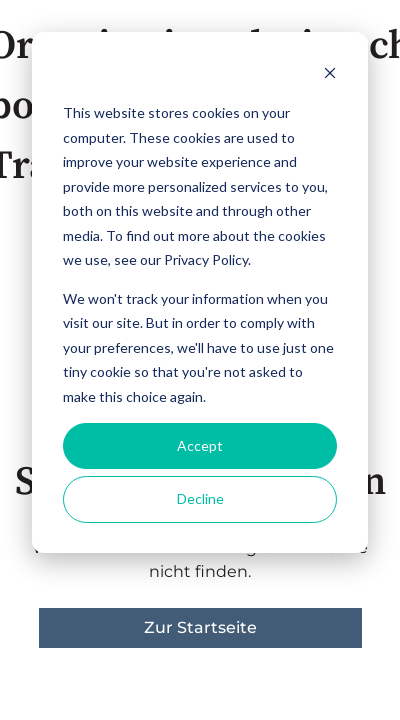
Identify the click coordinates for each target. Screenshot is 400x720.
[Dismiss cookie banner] (330, 75)
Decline (200, 498)
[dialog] (200, 292)
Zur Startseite (200, 627)
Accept (200, 445)
